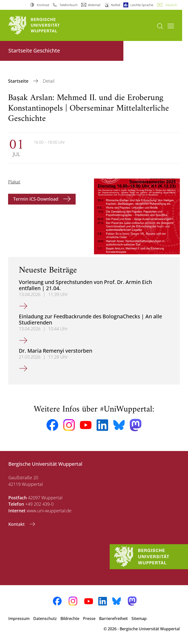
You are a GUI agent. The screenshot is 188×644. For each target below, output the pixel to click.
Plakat (14, 182)
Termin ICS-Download (36, 199)
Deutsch (171, 5)
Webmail (94, 5)
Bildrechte (70, 618)
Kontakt (17, 524)
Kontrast (43, 5)
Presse (89, 618)
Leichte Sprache (142, 5)
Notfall (116, 5)
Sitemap (139, 618)
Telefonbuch (69, 5)
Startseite (19, 81)
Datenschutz (45, 618)
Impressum (19, 618)
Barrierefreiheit (113, 618)
